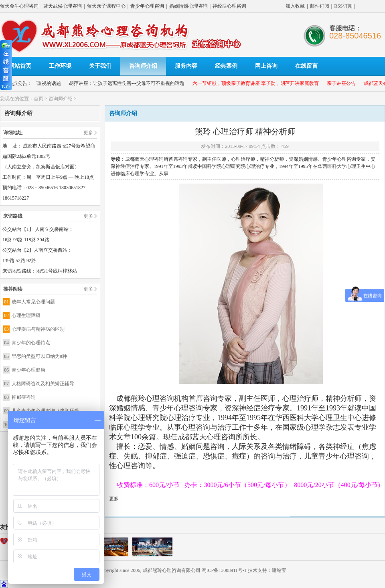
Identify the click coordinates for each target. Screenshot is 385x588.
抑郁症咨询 (24, 397)
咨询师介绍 (143, 66)
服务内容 (186, 66)
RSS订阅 (343, 6)
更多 (88, 133)
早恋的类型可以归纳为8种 (39, 356)
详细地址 (13, 133)
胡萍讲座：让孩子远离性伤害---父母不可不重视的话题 (130, 83)
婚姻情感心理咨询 (188, 6)
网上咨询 (266, 66)
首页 (38, 99)
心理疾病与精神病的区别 (38, 329)
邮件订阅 (320, 6)
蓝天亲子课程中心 (106, 6)
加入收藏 (295, 6)
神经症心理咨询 (229, 6)
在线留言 (306, 66)
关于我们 (100, 66)
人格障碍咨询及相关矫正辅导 (43, 384)
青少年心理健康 (28, 370)
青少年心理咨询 (147, 6)
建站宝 (279, 570)
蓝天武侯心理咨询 (63, 6)
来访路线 (13, 216)
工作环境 (60, 66)
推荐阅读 (13, 289)
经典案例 (226, 66)
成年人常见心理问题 (33, 302)
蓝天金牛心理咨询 (19, 6)
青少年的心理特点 (31, 343)
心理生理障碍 (26, 315)
